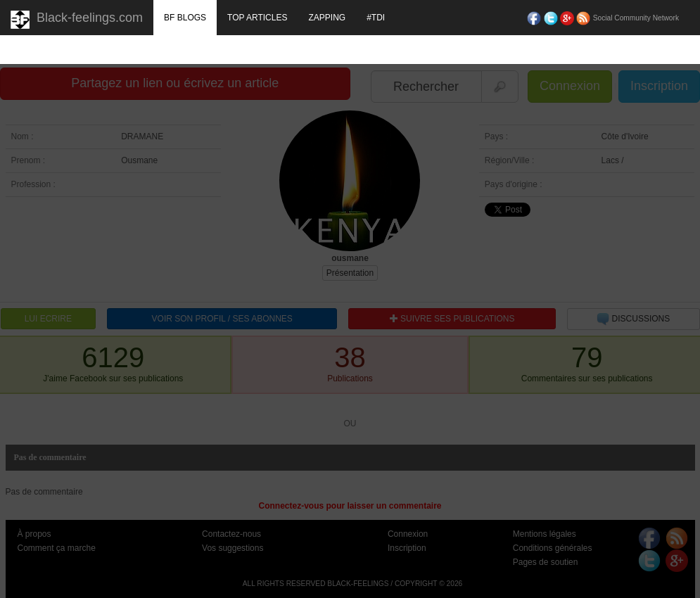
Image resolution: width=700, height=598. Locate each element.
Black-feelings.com (77, 20)
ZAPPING (327, 18)
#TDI (376, 18)
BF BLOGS (185, 18)
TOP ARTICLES (257, 18)
